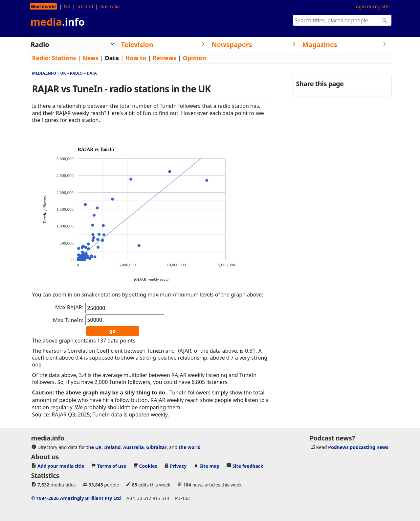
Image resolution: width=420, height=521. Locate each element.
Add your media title (61, 466)
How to (136, 58)
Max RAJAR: (69, 307)
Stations (64, 58)
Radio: (41, 58)
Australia (110, 6)
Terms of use (112, 466)
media (58, 22)
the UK (94, 447)
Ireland (85, 6)
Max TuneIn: (68, 320)
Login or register (372, 6)
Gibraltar (156, 447)
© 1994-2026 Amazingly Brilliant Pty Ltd (76, 498)
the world (190, 447)
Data (112, 58)
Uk (63, 73)
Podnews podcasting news (358, 447)
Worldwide (44, 6)
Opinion (194, 58)
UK (67, 6)
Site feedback (248, 466)
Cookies (148, 466)
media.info (44, 73)
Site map (210, 466)
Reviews (165, 58)
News (90, 58)
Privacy (178, 466)
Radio (76, 73)
